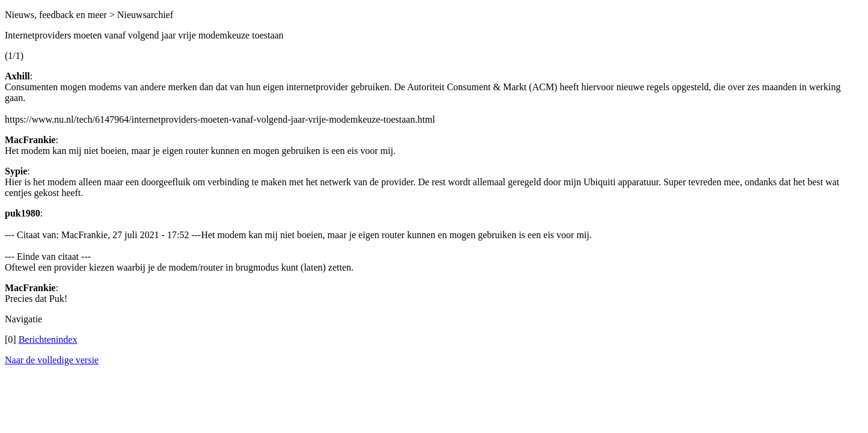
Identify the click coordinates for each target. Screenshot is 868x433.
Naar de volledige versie (52, 360)
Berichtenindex (48, 339)
